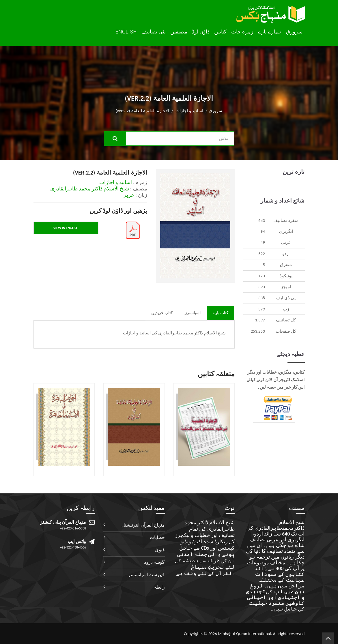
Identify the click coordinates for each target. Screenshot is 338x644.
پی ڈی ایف (286, 298)
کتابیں (220, 32)
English (126, 32)
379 (262, 309)
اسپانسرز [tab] (193, 313)
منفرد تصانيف (286, 220)
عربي (286, 242)
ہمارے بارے (270, 32)
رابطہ (159, 587)
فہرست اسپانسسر (146, 575)
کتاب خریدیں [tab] (162, 313)
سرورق (294, 32)
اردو (286, 254)
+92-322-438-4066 (73, 547)
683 (262, 220)
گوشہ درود (154, 562)
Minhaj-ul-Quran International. (245, 634)
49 (263, 242)
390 (262, 287)
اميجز (286, 287)
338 (262, 298)
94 (263, 231)
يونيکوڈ (286, 276)
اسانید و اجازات (189, 111)
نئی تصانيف (154, 32)
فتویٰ (160, 550)
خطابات (157, 537)
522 (262, 254)
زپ (286, 309)
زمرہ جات (242, 32)
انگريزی (286, 231)
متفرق (286, 265)
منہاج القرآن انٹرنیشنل (143, 525)
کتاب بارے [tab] (221, 313)
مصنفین (179, 32)
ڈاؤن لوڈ (201, 32)
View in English (66, 228)
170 (262, 276)
